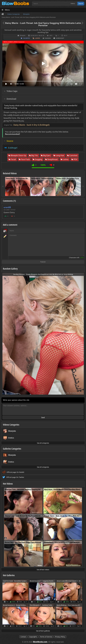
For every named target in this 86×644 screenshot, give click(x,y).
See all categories (43, 443)
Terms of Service (46, 637)
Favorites (27, 38)
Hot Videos (8, 484)
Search (81, 4)
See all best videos (43, 570)
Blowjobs (23, 36)
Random (48, 38)
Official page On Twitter (15, 477)
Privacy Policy (60, 637)
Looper (37, 38)
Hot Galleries (9, 575)
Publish (43, 262)
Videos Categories (11, 425)
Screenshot (60, 38)
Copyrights (33, 637)
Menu (7, 10)
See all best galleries (43, 631)
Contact (23, 637)
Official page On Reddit (15, 472)
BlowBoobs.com (40, 642)
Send (43, 417)
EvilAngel (13, 148)
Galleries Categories (12, 449)
